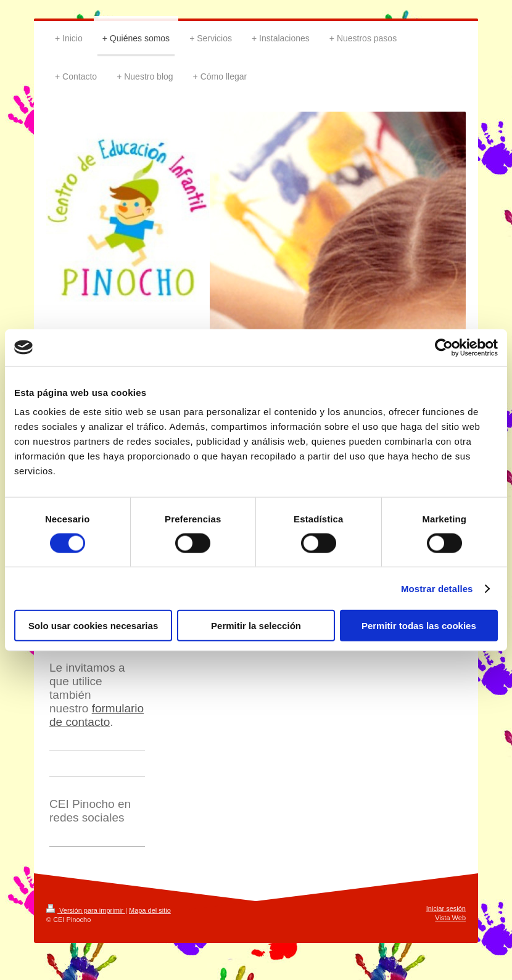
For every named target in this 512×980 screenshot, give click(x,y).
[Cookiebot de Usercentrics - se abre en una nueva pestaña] (444, 347)
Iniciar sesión (446, 908)
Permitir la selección (256, 626)
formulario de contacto (97, 715)
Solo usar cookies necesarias (93, 626)
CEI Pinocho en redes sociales (90, 811)
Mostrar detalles (437, 588)
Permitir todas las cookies (419, 626)
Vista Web (450, 918)
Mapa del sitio (150, 910)
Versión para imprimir (86, 910)
